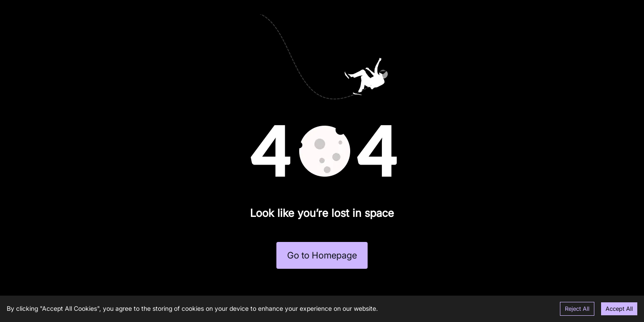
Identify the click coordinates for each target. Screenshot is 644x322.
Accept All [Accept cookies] (619, 309)
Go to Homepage (322, 255)
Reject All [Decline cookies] (577, 309)
